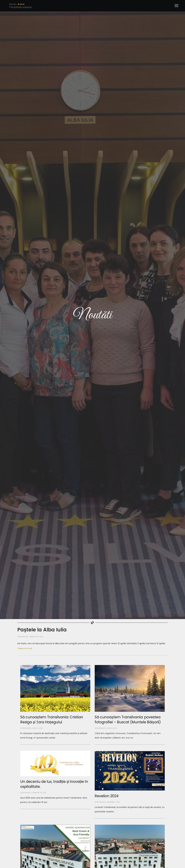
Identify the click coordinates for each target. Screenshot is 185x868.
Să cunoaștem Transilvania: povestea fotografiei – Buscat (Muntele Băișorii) (128, 719)
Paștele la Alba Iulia (42, 629)
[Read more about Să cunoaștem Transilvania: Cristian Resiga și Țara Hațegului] (55, 744)
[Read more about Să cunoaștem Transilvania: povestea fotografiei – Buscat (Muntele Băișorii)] (130, 744)
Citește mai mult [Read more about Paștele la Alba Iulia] (25, 648)
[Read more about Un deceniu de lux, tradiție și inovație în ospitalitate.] (55, 809)
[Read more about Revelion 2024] (130, 819)
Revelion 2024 (107, 796)
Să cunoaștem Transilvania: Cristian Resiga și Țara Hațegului (52, 719)
